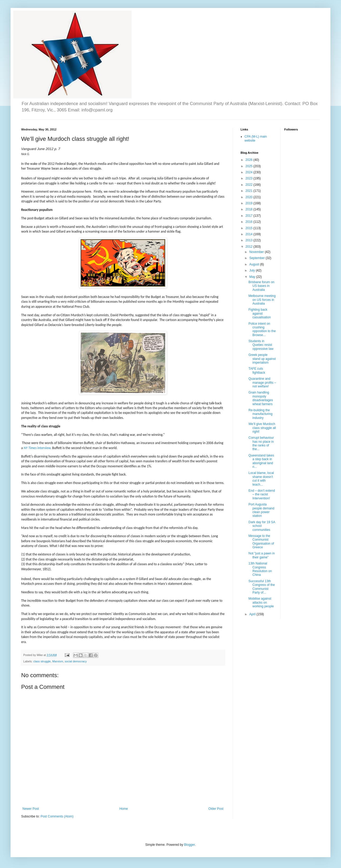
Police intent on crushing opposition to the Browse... (262, 329)
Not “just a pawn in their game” (262, 555)
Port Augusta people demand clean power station (261, 510)
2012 (250, 247)
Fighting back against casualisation (260, 313)
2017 (250, 216)
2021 (250, 191)
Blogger (189, 845)
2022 (250, 185)
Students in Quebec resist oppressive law (261, 345)
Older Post (216, 809)
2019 (250, 203)
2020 (250, 197)
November (257, 252)
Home (124, 809)
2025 (250, 166)
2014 (250, 234)
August (255, 264)
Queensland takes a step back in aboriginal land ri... (261, 461)
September (257, 258)
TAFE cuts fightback (257, 370)
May (253, 277)
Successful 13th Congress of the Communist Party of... (262, 587)
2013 (250, 240)
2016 (250, 222)
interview (37, 448)
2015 (250, 228)
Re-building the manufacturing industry (261, 414)
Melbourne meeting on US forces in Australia (262, 300)
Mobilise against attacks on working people (261, 602)
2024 (250, 172)
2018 (250, 209)
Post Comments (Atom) (57, 816)
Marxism (58, 661)
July (253, 270)
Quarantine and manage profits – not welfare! (262, 383)
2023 (250, 178)
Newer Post (31, 809)
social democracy (76, 661)
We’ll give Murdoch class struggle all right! (262, 428)
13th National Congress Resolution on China (260, 569)
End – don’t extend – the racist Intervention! (262, 494)
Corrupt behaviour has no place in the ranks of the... (261, 443)
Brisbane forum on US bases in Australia (261, 286)
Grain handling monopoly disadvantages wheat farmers (261, 398)
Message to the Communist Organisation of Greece (261, 542)
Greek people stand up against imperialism (262, 359)
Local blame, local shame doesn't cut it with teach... (261, 479)
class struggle (42, 661)
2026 (250, 160)
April (253, 614)
